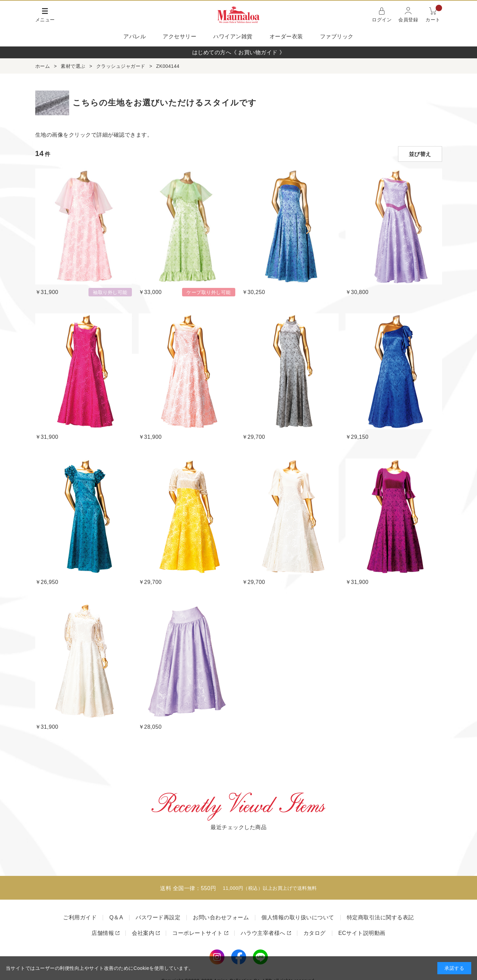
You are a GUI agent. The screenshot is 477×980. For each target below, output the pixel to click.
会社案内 (143, 933)
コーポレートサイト (197, 933)
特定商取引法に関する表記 (380, 917)
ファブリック (337, 36)
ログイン (382, 20)
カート (434, 14)
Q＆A (116, 917)
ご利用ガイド (80, 917)
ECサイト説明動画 (362, 933)
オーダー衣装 (286, 36)
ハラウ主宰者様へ (263, 933)
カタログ (315, 933)
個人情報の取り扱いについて (298, 917)
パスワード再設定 (158, 917)
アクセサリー (180, 36)
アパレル (135, 36)
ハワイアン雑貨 (233, 36)
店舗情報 (103, 933)
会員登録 (408, 20)
